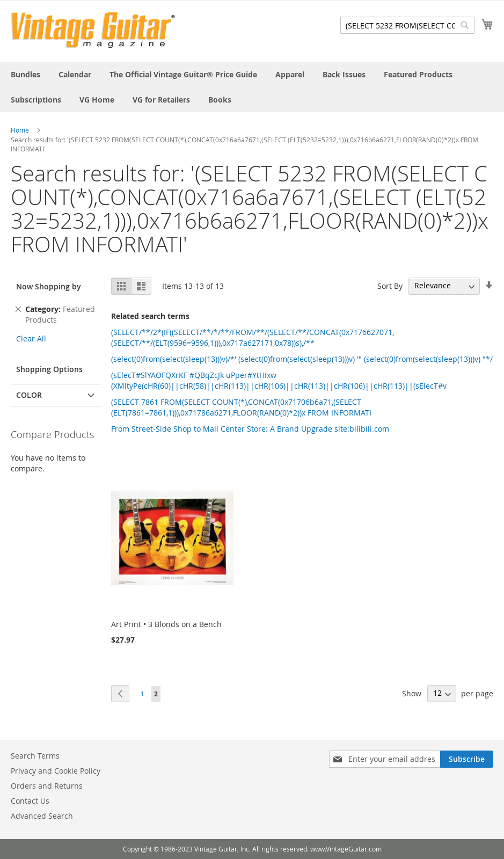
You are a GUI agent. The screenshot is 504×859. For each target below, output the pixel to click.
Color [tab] (29, 395)
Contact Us (30, 801)
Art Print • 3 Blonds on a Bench (166, 624)
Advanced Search (42, 816)
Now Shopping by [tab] (49, 286)
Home (20, 130)
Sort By (390, 285)
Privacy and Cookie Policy (56, 771)
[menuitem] (25, 74)
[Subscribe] (467, 759)
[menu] (252, 87)
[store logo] (93, 30)
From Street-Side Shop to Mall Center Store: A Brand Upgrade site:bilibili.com (250, 429)
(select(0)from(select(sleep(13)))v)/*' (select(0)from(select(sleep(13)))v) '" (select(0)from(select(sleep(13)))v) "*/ (302, 359)
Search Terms (35, 756)
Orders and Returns (47, 786)
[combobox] (407, 25)
